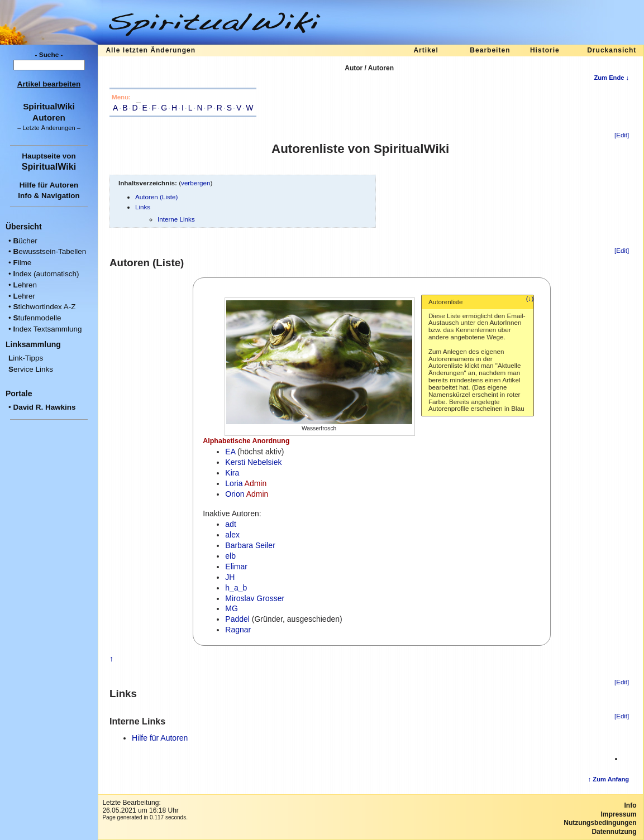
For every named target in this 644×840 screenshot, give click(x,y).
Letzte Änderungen (49, 128)
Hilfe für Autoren (49, 185)
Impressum (618, 814)
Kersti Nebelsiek (253, 462)
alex (232, 535)
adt (230, 524)
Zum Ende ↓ (611, 78)
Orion (235, 494)
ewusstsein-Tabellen (49, 251)
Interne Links (176, 219)
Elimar (236, 567)
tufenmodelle (37, 318)
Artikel (426, 50)
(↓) (530, 299)
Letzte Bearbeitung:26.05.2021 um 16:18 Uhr (140, 807)
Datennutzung (614, 832)
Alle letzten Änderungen (151, 50)
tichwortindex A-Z (44, 307)
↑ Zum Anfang (609, 779)
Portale (19, 393)
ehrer (24, 296)
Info (631, 805)
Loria (234, 483)
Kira (232, 473)
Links (143, 207)
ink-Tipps (26, 358)
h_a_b (236, 588)
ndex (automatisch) (46, 274)
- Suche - (49, 55)
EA (230, 452)
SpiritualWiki (49, 166)
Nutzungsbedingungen (600, 823)
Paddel (237, 619)
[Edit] (622, 135)
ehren (25, 285)
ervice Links (31, 369)
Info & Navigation (49, 196)
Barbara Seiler (250, 545)
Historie (545, 50)
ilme (22, 263)
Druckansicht (612, 50)
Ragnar (238, 630)
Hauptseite (41, 156)
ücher (25, 241)
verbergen (196, 183)
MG (232, 608)
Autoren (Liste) (156, 197)
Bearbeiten (490, 50)
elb (230, 556)
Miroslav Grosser (255, 598)
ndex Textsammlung (47, 329)
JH (230, 577)
